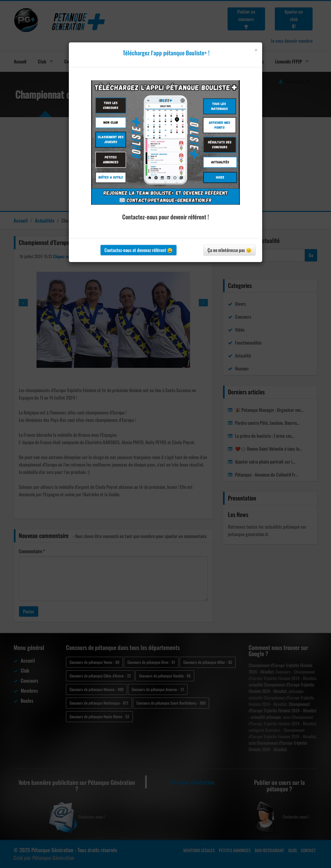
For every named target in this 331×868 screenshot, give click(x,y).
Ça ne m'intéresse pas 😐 (230, 250)
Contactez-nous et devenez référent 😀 (139, 250)
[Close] (256, 50)
